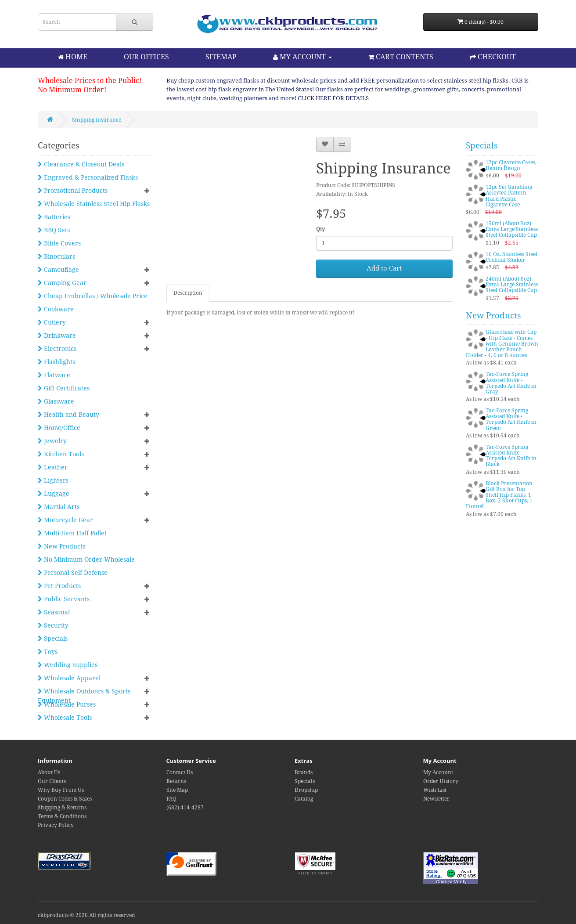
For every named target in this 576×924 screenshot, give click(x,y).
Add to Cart (384, 268)
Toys (48, 652)
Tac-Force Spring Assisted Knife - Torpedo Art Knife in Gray (511, 383)
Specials (53, 639)
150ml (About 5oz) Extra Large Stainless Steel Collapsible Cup (512, 229)
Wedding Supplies (68, 665)
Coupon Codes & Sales (65, 799)
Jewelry (52, 441)
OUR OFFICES (146, 57)
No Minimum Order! (72, 90)
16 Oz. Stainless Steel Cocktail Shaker (511, 257)
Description (188, 293)
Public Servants (64, 599)
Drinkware (57, 336)
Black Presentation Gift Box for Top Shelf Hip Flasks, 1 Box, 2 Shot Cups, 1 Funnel (499, 495)
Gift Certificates (64, 388)
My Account (438, 772)
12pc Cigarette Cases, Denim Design (511, 165)
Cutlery (52, 322)
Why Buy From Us (61, 790)
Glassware (56, 401)
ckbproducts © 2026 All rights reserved (86, 915)
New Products (61, 546)
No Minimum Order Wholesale (86, 559)
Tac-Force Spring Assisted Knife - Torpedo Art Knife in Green (511, 419)
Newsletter (436, 799)
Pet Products (59, 586)
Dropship (306, 790)
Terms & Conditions (62, 816)
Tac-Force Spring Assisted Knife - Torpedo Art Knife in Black (511, 456)
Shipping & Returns (62, 808)
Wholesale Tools (65, 718)
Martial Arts (59, 507)
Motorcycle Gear (65, 520)
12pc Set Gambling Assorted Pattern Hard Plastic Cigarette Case (509, 196)
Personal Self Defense (73, 573)
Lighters (53, 480)
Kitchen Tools (61, 454)
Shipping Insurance (97, 120)
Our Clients (52, 781)
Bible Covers (59, 243)
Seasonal (54, 612)
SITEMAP (221, 57)
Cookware (56, 309)
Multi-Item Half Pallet (72, 533)
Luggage (54, 494)
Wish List (435, 790)
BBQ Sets (54, 230)
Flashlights (56, 362)
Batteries (54, 217)
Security (53, 625)
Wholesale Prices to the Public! (90, 81)
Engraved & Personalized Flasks (88, 177)
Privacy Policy (56, 825)
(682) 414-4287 (185, 808)
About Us (49, 772)
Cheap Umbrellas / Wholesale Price (93, 296)
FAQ (171, 799)
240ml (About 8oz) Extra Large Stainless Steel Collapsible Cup (512, 285)
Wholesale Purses (67, 704)
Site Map (177, 790)
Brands (304, 772)
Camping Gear (62, 283)
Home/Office (59, 428)
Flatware (54, 375)
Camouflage (58, 270)
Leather (53, 467)
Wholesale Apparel (69, 678)
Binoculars (56, 256)
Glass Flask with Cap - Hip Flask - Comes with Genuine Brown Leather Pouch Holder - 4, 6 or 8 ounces (502, 344)
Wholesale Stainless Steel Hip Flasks (94, 204)
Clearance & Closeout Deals (81, 164)
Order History (441, 781)
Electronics (57, 349)
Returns (176, 781)
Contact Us (180, 772)
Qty (320, 229)
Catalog (304, 799)
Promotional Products (73, 191)
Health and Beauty (68, 415)
